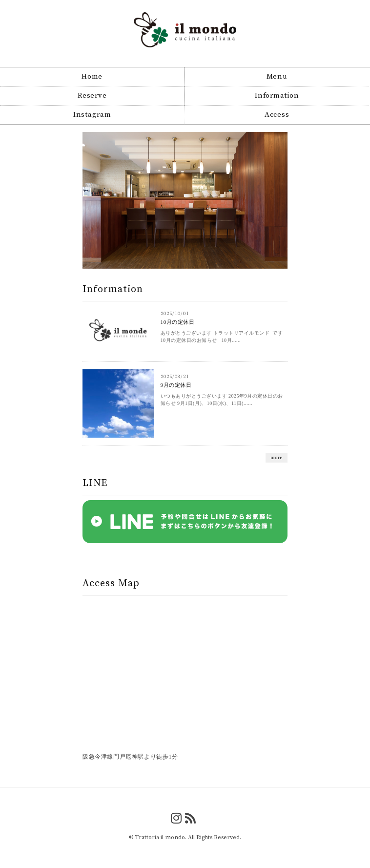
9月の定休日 (176, 385)
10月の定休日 (178, 322)
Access (277, 115)
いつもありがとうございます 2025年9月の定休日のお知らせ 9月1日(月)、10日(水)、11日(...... (222, 400)
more (277, 457)
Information (277, 95)
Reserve (92, 95)
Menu (277, 76)
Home (92, 76)
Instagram (92, 115)
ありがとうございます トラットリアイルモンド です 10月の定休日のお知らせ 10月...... (222, 337)
